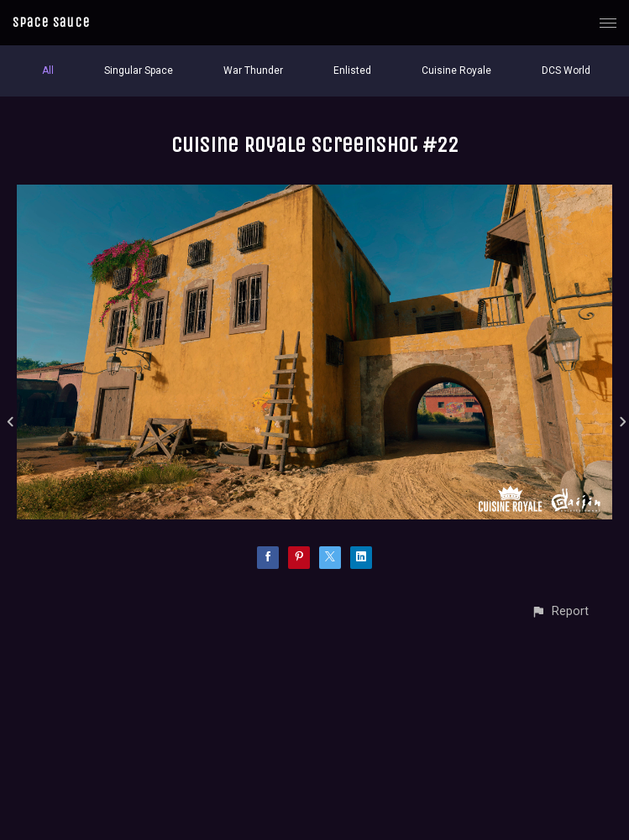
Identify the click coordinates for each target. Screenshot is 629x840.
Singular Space (139, 70)
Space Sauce (51, 22)
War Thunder (253, 70)
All (48, 70)
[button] (560, 611)
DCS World (566, 70)
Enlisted (352, 70)
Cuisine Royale (456, 70)
